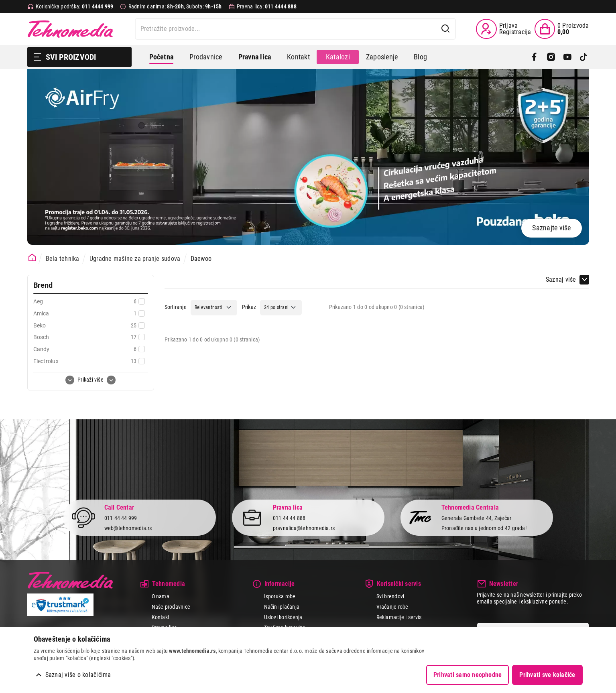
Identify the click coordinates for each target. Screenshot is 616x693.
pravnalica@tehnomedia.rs (304, 528)
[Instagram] (551, 57)
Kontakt (298, 57)
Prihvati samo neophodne (468, 675)
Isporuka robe (280, 596)
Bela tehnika (63, 259)
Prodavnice (206, 57)
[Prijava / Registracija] (503, 29)
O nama (161, 596)
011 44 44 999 (121, 518)
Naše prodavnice (171, 607)
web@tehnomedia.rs (128, 528)
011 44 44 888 (289, 518)
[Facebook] (534, 57)
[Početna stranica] (32, 258)
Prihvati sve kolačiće (547, 675)
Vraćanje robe (392, 607)
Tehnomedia (70, 29)
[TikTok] (584, 57)
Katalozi (338, 57)
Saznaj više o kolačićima (78, 675)
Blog (420, 57)
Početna (162, 57)
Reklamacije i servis (399, 617)
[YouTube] (567, 57)
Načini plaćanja (282, 607)
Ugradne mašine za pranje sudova (135, 259)
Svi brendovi (390, 596)
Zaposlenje (382, 57)
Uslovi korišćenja (283, 617)
